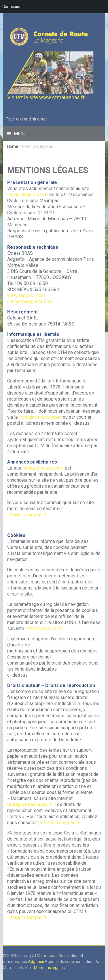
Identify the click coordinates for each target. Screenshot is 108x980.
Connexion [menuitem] (12, 7)
